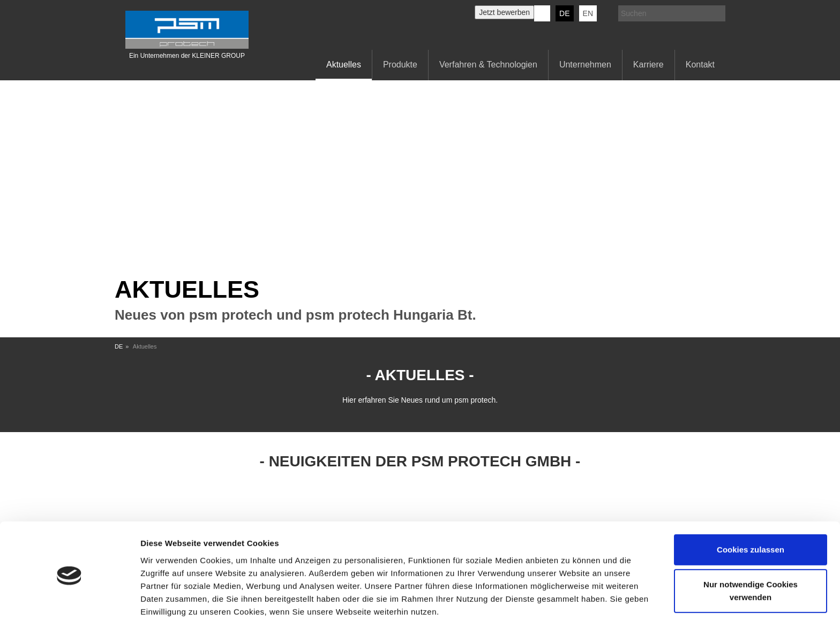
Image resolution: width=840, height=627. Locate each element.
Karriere (648, 65)
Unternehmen (585, 65)
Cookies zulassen (751, 514)
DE (564, 13)
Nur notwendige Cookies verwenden (751, 556)
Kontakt (700, 65)
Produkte (400, 65)
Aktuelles (344, 65)
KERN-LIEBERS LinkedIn (542, 13)
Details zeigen (167, 606)
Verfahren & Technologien (488, 65)
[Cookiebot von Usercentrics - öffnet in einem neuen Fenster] (69, 606)
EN (588, 13)
